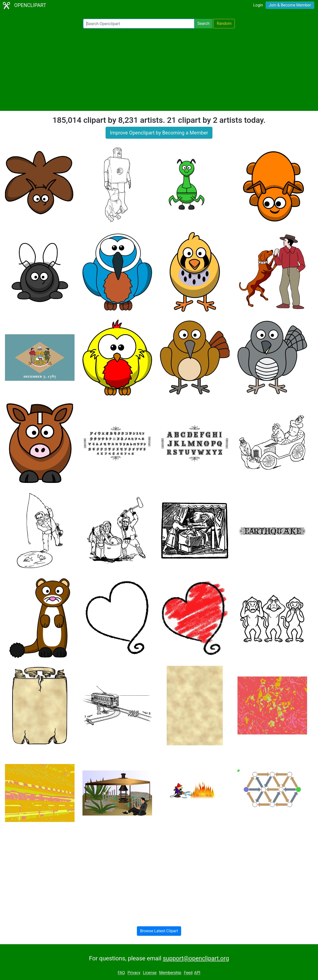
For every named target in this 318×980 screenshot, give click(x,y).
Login (258, 5)
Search (203, 23)
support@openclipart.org (196, 958)
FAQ (121, 973)
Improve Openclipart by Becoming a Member (159, 133)
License (150, 973)
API (197, 973)
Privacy (134, 973)
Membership (170, 973)
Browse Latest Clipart (159, 931)
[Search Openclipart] (139, 24)
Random (224, 23)
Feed (188, 973)
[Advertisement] (159, 70)
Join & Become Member (290, 5)
